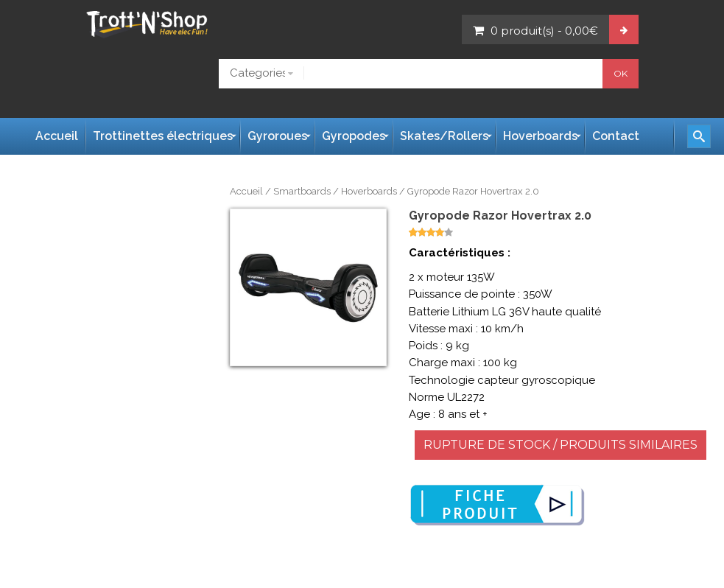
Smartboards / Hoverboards (335, 191)
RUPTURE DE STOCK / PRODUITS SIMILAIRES (560, 445)
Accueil (246, 191)
